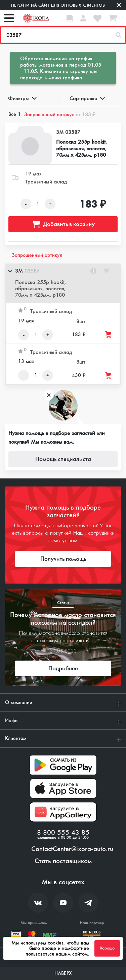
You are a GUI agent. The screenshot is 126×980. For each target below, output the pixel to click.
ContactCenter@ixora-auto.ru (72, 849)
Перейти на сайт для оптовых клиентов (58, 5)
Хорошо (107, 948)
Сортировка (87, 98)
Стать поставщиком (63, 861)
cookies (56, 943)
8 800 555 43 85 (63, 833)
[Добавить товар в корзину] (109, 335)
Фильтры (22, 98)
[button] (63, 283)
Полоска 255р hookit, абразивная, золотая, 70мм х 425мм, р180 (81, 148)
